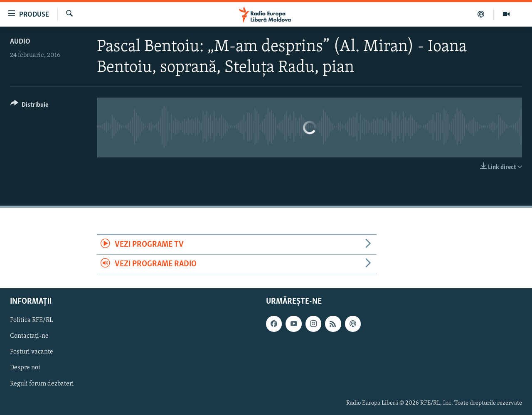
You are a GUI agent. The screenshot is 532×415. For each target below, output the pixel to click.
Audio (20, 42)
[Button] (29, 106)
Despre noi (25, 368)
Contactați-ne (29, 336)
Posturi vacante (32, 352)
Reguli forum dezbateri (42, 384)
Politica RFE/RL (32, 321)
